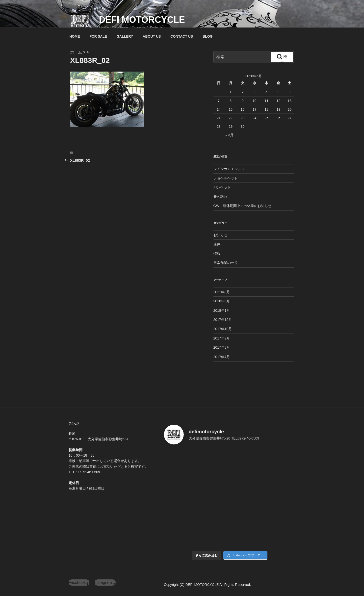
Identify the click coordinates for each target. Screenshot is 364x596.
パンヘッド (222, 187)
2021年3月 (222, 292)
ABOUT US (152, 36)
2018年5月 (222, 301)
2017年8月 (222, 347)
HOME (75, 36)
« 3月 (229, 135)
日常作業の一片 (226, 263)
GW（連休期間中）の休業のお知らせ (242, 206)
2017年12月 (223, 320)
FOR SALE (98, 36)
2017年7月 (222, 357)
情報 (217, 254)
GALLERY (125, 36)
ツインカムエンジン (229, 169)
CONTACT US (182, 36)
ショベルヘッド (226, 178)
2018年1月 (222, 311)
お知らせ (220, 235)
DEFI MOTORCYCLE (142, 20)
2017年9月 (222, 338)
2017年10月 (223, 329)
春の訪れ (220, 197)
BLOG (208, 36)
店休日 (219, 244)
